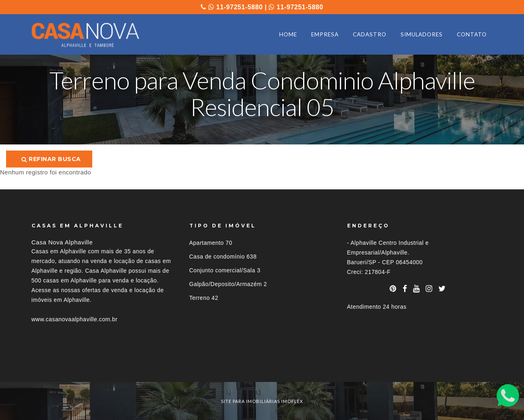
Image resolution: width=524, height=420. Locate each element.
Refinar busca (51, 159)
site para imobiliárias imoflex (262, 401)
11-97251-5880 (235, 7)
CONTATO (472, 34)
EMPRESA (325, 34)
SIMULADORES (422, 34)
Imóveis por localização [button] (65, 367)
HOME (288, 34)
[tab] (262, 367)
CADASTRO (370, 34)
